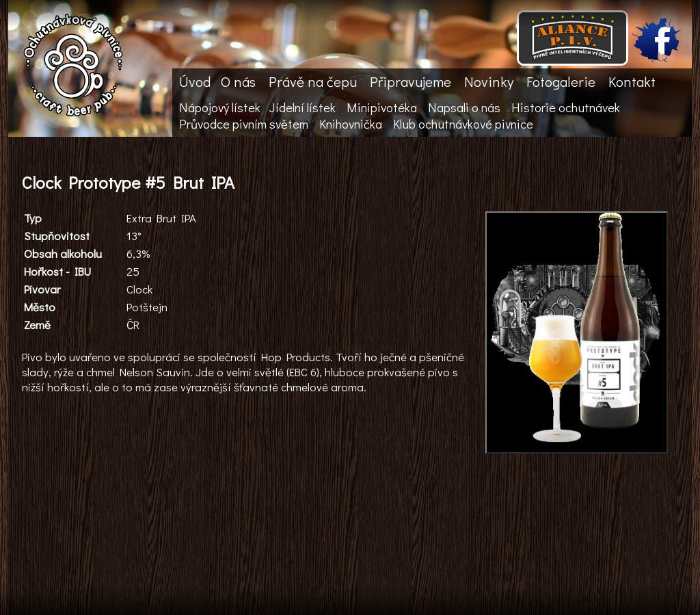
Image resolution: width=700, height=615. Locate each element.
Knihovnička (351, 124)
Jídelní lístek (302, 107)
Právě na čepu (313, 81)
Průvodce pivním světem (244, 124)
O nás (238, 81)
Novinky (489, 81)
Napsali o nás (464, 107)
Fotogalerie (561, 81)
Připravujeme (410, 81)
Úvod (195, 81)
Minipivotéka (382, 107)
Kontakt (632, 81)
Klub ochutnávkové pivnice (463, 124)
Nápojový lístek (220, 107)
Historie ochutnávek (566, 107)
